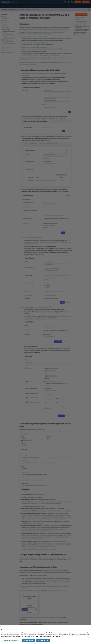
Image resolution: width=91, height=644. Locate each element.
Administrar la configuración (11, 640)
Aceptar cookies (28, 640)
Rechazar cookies (43, 640)
